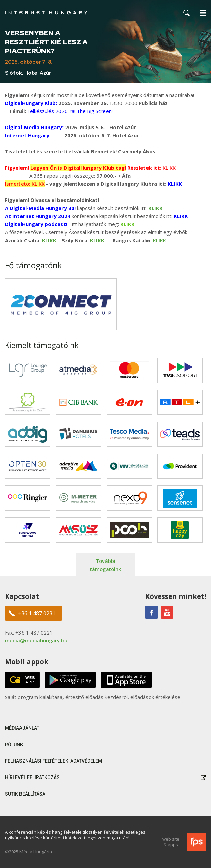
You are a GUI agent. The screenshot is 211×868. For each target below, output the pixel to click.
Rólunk (14, 745)
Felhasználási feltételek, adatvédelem (54, 761)
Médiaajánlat (22, 728)
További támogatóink (105, 565)
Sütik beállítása (25, 794)
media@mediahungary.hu (36, 640)
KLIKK (159, 240)
